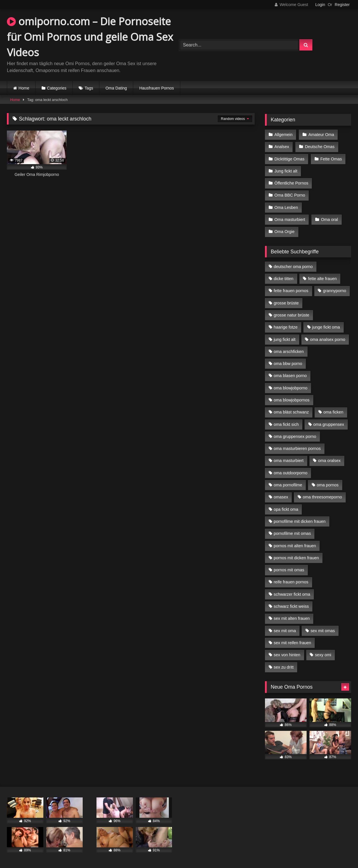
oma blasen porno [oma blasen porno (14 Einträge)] (290, 376)
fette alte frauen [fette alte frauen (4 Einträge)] (322, 279)
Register (342, 5)
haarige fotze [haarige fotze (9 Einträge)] (286, 327)
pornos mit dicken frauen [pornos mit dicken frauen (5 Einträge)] (296, 558)
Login (320, 5)
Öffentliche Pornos (291, 183)
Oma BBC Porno (290, 195)
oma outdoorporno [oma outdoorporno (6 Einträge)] (291, 473)
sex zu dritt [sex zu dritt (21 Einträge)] (284, 667)
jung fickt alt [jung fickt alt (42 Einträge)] (285, 339)
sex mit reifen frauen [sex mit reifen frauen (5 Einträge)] (292, 643)
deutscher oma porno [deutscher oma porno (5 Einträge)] (293, 267)
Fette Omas (331, 159)
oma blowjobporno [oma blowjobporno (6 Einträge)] (291, 388)
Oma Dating (116, 88)
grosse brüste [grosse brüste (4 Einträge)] (286, 303)
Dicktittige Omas (290, 159)
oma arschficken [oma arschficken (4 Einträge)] (289, 352)
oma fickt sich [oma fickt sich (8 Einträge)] (286, 424)
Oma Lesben (286, 207)
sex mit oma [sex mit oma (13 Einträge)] (285, 631)
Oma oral (329, 220)
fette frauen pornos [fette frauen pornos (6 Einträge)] (291, 291)
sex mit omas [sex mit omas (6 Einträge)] (323, 631)
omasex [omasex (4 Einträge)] (281, 497)
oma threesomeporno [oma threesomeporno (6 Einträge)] (322, 497)
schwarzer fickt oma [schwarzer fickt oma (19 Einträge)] (292, 594)
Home (24, 88)
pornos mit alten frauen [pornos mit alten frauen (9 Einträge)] (295, 546)
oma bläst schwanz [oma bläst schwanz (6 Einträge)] (291, 412)
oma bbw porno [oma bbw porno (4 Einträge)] (288, 364)
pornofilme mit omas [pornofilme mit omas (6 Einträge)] (292, 533)
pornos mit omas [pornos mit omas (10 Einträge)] (289, 570)
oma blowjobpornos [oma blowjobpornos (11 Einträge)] (292, 400)
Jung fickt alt (286, 171)
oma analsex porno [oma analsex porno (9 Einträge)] (328, 339)
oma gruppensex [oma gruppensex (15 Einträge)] (329, 424)
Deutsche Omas (320, 147)
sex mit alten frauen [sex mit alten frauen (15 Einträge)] (292, 618)
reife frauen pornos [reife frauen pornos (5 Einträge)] (291, 582)
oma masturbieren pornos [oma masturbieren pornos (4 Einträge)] (297, 448)
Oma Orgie (285, 232)
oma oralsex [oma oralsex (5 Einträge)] (329, 461)
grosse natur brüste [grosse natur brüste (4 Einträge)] (291, 315)
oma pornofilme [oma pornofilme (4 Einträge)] (288, 485)
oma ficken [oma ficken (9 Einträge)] (333, 412)
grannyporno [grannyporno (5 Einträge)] (335, 291)
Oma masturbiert (290, 220)
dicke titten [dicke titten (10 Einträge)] (284, 279)
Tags (89, 88)
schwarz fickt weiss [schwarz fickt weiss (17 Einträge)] (291, 606)
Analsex (282, 147)
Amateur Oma (321, 135)
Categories (57, 88)
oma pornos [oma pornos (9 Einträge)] (328, 485)
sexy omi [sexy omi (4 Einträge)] (323, 655)
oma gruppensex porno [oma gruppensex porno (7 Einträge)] (295, 436)
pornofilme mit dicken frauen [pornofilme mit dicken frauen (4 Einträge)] (300, 521)
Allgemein (284, 135)
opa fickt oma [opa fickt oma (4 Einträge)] (286, 509)
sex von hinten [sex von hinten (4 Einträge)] (287, 655)
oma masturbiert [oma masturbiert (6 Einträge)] (289, 461)
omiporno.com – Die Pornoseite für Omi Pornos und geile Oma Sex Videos (90, 37)
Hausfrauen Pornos (157, 88)
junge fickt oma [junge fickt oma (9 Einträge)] (326, 327)
